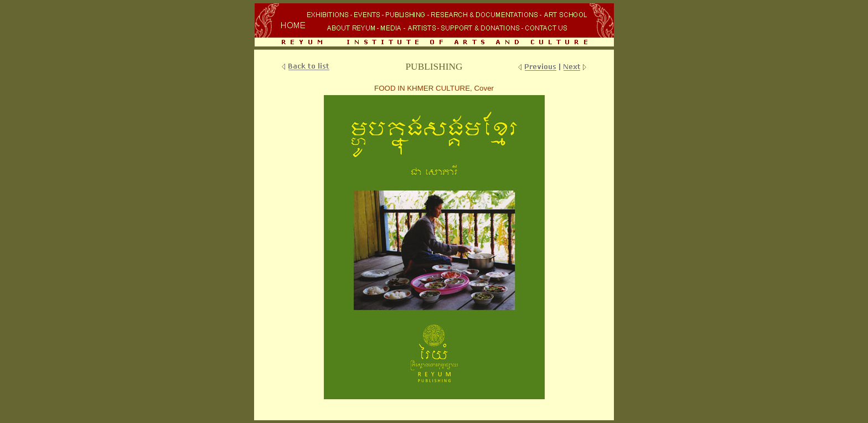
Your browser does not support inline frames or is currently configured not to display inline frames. (434, 26)
